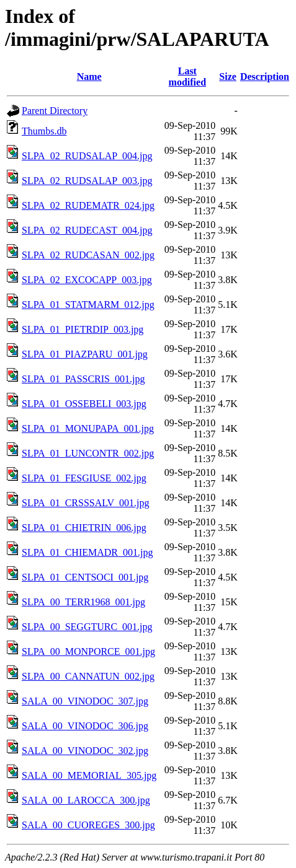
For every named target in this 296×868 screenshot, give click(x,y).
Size (228, 77)
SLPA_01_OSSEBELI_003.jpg (84, 404)
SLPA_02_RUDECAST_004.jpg (87, 230)
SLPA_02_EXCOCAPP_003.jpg (87, 280)
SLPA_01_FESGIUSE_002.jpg (84, 478)
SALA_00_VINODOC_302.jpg (85, 751)
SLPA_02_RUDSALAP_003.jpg (87, 181)
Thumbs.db (44, 131)
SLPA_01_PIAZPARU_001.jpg (85, 354)
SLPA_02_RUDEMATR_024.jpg (88, 205)
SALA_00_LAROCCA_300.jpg (86, 800)
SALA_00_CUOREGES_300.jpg (88, 825)
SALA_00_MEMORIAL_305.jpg (89, 775)
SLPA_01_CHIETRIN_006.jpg (84, 528)
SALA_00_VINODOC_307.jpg (85, 701)
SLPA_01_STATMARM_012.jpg (88, 305)
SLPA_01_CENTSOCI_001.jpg (85, 577)
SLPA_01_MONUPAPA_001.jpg (88, 428)
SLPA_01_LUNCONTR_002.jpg (88, 453)
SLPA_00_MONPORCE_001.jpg (88, 651)
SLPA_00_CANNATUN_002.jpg (88, 676)
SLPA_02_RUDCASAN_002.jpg (88, 255)
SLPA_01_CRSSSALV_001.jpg (86, 503)
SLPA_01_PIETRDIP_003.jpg (83, 329)
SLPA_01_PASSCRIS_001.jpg (83, 379)
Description (265, 77)
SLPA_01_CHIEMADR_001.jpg (87, 552)
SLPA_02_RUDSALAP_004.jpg (87, 156)
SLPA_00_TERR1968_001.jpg (83, 602)
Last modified (187, 77)
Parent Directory (55, 111)
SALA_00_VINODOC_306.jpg (85, 726)
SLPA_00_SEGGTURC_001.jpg (87, 627)
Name (89, 77)
